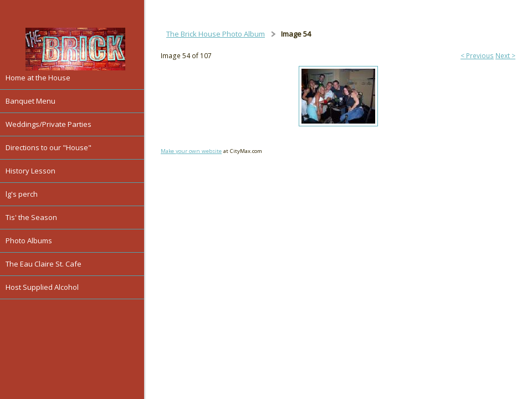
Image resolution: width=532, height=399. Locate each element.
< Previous (477, 56)
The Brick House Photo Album (216, 34)
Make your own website (191, 151)
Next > (505, 56)
